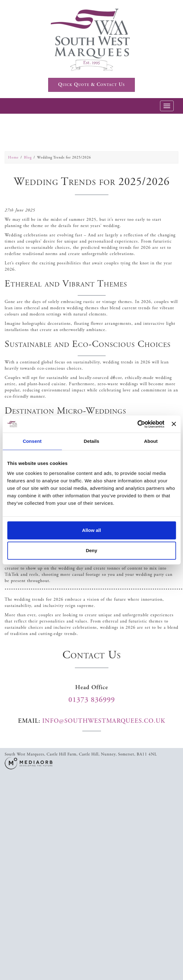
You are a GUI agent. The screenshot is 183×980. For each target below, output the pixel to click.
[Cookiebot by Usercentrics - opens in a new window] (137, 424)
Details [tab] (92, 441)
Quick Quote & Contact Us (91, 85)
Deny (91, 550)
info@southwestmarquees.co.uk (104, 721)
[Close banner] (174, 424)
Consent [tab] (32, 441)
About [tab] (151, 441)
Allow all (91, 530)
